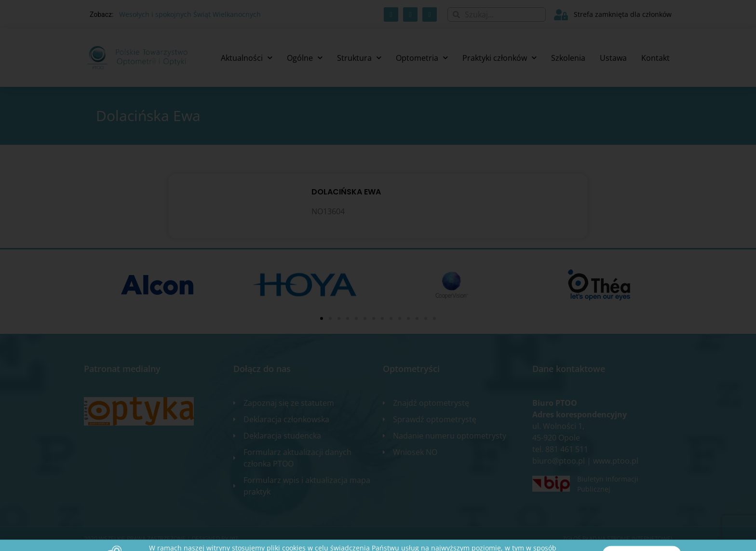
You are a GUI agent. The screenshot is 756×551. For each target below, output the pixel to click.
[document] (378, 275)
